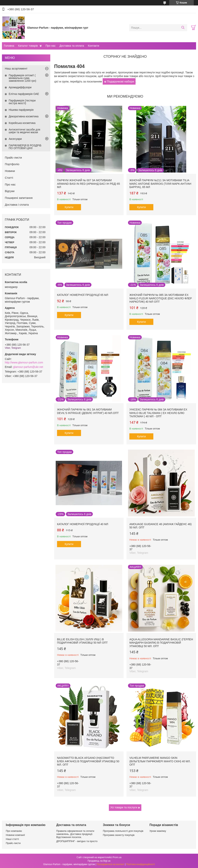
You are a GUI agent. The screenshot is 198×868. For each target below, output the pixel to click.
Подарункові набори (121, 81)
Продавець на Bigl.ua (99, 861)
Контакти (93, 46)
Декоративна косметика (24, 116)
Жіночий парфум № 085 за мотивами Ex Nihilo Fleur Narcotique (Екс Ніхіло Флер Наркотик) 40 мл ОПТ (161, 298)
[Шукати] (183, 28)
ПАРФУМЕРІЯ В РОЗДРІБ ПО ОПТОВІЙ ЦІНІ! (25, 147)
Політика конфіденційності (141, 864)
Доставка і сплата (17, 205)
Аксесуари (15, 139)
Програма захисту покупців (119, 835)
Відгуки (10, 191)
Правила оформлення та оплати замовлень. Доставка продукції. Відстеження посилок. (75, 834)
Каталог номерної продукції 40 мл (83, 524)
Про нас (50, 46)
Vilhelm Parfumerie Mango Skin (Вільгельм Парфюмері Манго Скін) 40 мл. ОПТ (160, 761)
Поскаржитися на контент (111, 864)
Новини (10, 171)
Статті (9, 178)
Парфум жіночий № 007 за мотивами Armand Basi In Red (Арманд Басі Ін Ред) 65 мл (88, 184)
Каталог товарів (28, 46)
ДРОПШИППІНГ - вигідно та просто (77, 841)
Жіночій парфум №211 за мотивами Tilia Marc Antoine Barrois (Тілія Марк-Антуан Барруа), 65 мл (160, 184)
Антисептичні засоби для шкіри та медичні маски (24, 131)
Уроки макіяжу (158, 831)
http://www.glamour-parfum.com (24, 362)
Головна (9, 46)
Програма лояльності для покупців (123, 831)
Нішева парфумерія (21, 110)
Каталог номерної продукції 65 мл (83, 295)
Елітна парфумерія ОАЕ (24, 94)
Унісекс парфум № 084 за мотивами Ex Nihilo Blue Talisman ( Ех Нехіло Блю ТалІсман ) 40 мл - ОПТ (158, 413)
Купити (69, 207)
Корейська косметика (22, 123)
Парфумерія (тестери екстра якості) (22, 102)
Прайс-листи (13, 158)
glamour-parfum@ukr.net (28, 367)
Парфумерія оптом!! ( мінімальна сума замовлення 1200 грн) (22, 78)
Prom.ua (117, 857)
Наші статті (12, 839)
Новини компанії (15, 835)
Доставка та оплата (72, 46)
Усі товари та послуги (124, 807)
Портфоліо (12, 164)
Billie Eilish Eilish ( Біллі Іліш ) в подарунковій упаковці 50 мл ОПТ (82, 641)
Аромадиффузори (20, 87)
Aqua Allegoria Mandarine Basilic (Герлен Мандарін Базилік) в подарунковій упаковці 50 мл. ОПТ (161, 643)
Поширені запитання (19, 198)
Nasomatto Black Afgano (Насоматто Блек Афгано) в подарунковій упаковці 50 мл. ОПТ (88, 761)
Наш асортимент (16, 68)
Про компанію (14, 831)
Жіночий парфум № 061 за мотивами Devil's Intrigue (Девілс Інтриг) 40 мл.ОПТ (88, 411)
